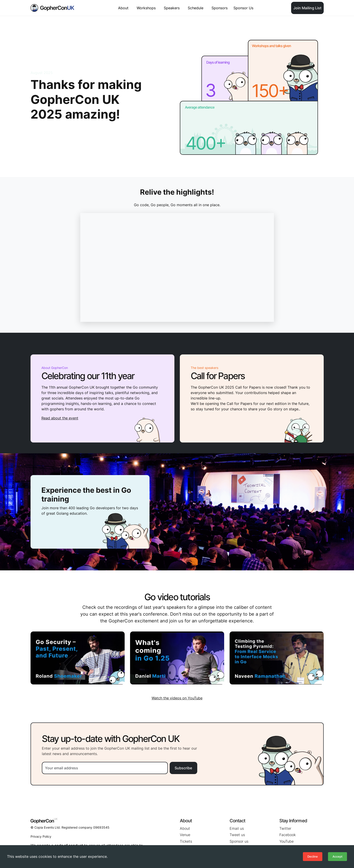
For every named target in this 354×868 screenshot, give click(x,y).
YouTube (286, 841)
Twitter (285, 828)
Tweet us (237, 835)
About (185, 828)
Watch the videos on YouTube (177, 698)
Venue (185, 835)
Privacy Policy (41, 836)
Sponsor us (239, 841)
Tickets (186, 841)
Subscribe (183, 768)
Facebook (287, 835)
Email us (237, 828)
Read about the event (60, 418)
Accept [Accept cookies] (337, 856)
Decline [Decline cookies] (313, 856)
